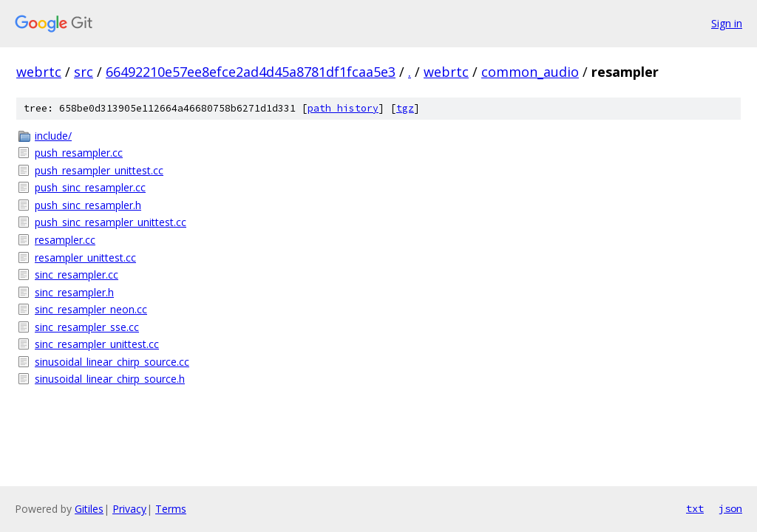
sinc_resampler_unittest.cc (97, 344)
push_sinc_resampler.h (88, 205)
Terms (171, 509)
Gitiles (89, 509)
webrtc (39, 72)
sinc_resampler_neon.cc (91, 309)
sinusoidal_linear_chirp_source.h (110, 379)
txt (695, 508)
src (84, 72)
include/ (53, 136)
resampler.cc (65, 240)
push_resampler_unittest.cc (99, 170)
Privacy (129, 509)
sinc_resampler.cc (77, 274)
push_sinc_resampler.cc (90, 187)
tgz (405, 108)
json (730, 508)
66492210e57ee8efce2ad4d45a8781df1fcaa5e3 (251, 72)
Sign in (727, 23)
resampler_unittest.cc (85, 258)
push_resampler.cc (79, 153)
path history (343, 108)
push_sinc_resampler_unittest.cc (111, 222)
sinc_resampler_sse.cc (87, 327)
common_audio (530, 72)
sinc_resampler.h (74, 292)
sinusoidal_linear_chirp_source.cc (112, 362)
